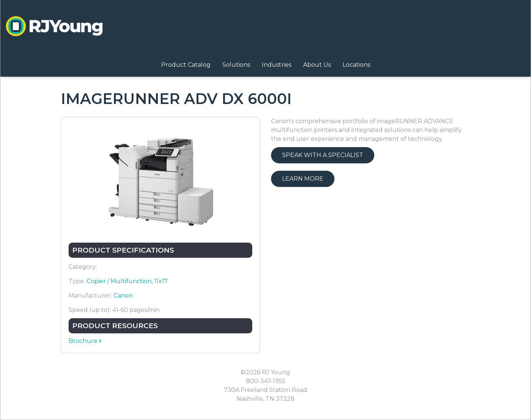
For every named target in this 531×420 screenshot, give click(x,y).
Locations (356, 65)
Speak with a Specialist (323, 155)
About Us (317, 65)
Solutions (236, 65)
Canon (123, 296)
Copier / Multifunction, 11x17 (127, 281)
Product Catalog (186, 65)
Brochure (83, 341)
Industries (277, 65)
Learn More (303, 179)
